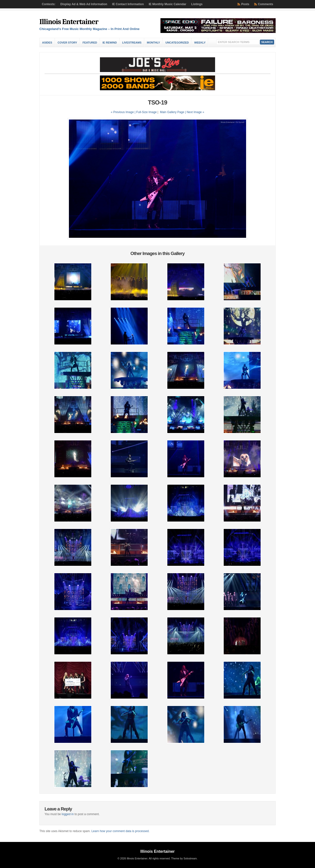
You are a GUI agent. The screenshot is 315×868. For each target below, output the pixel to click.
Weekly (200, 43)
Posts (245, 4)
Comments (266, 4)
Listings (197, 4)
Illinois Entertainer (69, 22)
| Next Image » (195, 112)
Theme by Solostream (184, 858)
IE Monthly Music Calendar (167, 4)
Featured (90, 43)
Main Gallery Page (172, 112)
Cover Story (67, 43)
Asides (47, 43)
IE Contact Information (128, 4)
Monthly (153, 43)
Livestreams (132, 43)
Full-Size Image (146, 112)
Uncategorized (177, 43)
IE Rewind (110, 43)
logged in (68, 814)
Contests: (49, 4)
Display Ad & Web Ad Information (84, 4)
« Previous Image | (123, 112)
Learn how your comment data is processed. (120, 831)
